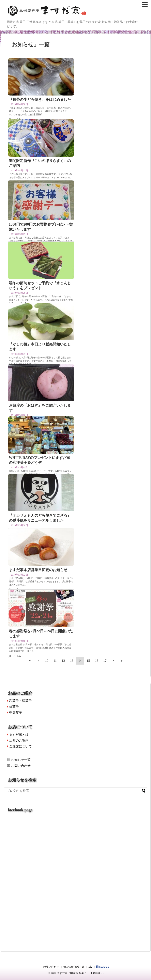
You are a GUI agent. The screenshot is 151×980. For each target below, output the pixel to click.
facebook (102, 967)
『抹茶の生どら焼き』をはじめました (40, 100)
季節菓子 (15, 713)
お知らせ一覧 (19, 760)
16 (97, 661)
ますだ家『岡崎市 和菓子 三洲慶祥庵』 (80, 973)
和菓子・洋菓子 (19, 701)
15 (88, 661)
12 (63, 661)
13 (72, 661)
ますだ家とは (18, 735)
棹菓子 (13, 707)
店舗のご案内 (18, 740)
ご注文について (19, 746)
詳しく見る (15, 656)
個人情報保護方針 (74, 967)
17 (105, 661)
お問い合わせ (19, 766)
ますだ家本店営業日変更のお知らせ (38, 570)
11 (55, 661)
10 (47, 661)
